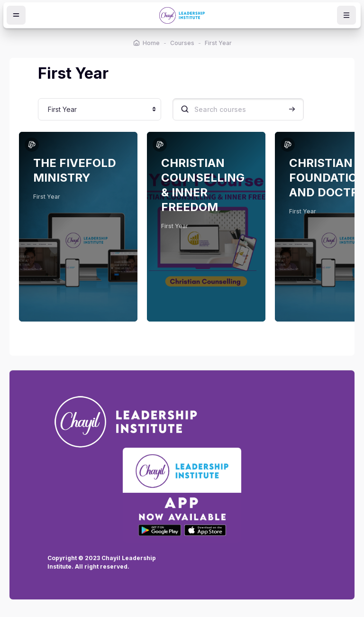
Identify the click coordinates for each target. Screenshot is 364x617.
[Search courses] (238, 109)
